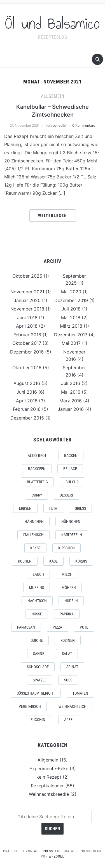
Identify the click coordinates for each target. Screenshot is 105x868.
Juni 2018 (27, 318)
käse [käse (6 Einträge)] (53, 561)
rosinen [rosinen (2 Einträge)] (68, 640)
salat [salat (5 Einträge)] (67, 654)
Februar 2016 (27, 409)
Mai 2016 (71, 392)
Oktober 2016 (27, 368)
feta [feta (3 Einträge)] (53, 508)
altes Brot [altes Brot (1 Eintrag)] (37, 455)
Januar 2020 (27, 300)
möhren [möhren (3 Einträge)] (69, 588)
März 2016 (71, 401)
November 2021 (27, 292)
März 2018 (71, 326)
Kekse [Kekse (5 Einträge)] (35, 548)
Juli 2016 (71, 383)
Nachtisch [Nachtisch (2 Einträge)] (37, 601)
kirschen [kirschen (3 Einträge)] (66, 548)
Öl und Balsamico (53, 24)
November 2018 (27, 309)
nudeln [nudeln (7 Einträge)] (71, 601)
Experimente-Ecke (49, 769)
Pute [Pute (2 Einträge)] (84, 627)
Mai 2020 (71, 292)
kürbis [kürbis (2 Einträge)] (81, 561)
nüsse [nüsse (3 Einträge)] (37, 614)
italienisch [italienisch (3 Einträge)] (33, 535)
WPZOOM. (56, 856)
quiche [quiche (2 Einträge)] (37, 640)
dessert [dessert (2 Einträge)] (66, 495)
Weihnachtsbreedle (49, 794)
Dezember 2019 (71, 300)
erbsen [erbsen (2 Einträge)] (25, 508)
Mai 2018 (71, 318)
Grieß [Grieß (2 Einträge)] (80, 508)
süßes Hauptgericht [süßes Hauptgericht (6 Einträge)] (36, 693)
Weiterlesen (53, 216)
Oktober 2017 (27, 343)
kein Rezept (49, 777)
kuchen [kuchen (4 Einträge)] (25, 561)
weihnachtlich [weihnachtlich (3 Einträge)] (73, 706)
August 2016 (27, 383)
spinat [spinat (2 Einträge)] (72, 667)
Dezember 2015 (27, 418)
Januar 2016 (71, 409)
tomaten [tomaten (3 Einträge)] (80, 693)
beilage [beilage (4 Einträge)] (70, 469)
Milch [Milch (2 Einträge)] (67, 574)
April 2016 (27, 401)
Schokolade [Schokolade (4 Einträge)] (38, 667)
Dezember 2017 (71, 335)
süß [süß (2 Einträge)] (68, 680)
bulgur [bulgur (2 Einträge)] (72, 482)
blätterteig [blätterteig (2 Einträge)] (37, 482)
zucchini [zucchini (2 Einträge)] (39, 720)
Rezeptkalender (47, 786)
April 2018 (27, 326)
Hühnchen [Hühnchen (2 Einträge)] (71, 522)
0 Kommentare (84, 125)
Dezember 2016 (27, 352)
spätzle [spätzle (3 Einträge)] (40, 680)
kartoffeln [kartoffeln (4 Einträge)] (72, 535)
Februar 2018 (27, 335)
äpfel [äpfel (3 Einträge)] (69, 720)
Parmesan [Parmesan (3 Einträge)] (26, 627)
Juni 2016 (27, 392)
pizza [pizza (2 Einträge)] (57, 627)
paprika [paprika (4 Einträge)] (67, 614)
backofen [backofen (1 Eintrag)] (37, 469)
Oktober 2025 (27, 276)
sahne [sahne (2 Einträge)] (39, 654)
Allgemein (53, 96)
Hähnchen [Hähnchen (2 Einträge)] (34, 522)
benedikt (60, 125)
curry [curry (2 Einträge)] (37, 495)
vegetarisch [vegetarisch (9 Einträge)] (30, 706)
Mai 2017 (71, 343)
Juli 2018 (71, 309)
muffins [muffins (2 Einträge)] (37, 588)
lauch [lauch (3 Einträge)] (38, 574)
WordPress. (44, 851)
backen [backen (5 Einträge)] (71, 455)
